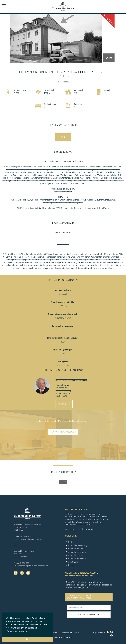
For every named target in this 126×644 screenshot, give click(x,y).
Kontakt (71, 542)
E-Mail (63, 137)
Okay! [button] (27, 639)
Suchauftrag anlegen (63, 432)
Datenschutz (66, 633)
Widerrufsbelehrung (63, 638)
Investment (73, 562)
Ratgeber (72, 565)
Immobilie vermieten (77, 559)
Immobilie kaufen (75, 549)
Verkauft (108, 19)
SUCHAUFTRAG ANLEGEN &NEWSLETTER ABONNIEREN (79, 597)
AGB (77, 633)
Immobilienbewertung (77, 545)
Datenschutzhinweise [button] (17, 631)
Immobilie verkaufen (77, 552)
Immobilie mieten (75, 555)
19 (109, 58)
